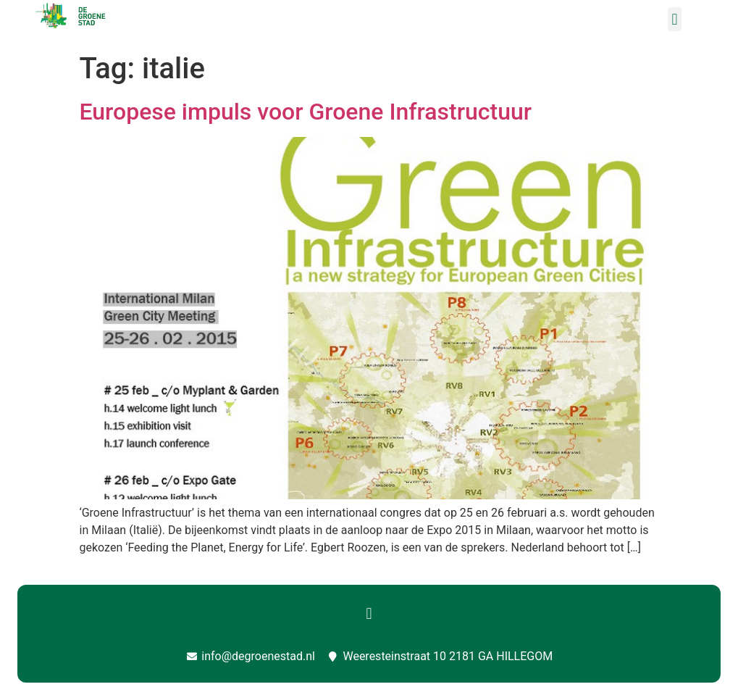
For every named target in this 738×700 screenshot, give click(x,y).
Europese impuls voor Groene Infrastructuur (306, 112)
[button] (675, 19)
